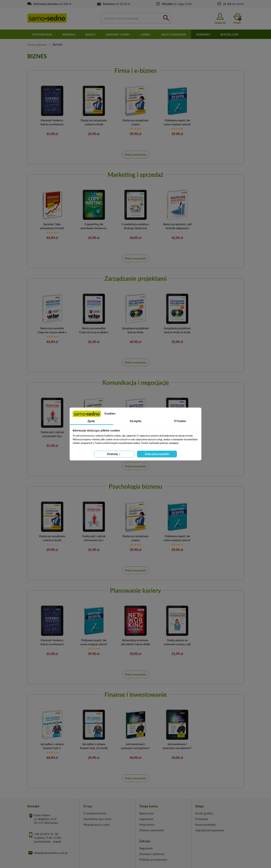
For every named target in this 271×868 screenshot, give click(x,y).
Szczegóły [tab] (136, 421)
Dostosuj (114, 454)
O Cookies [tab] (180, 421)
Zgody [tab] (91, 421)
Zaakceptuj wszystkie (157, 454)
